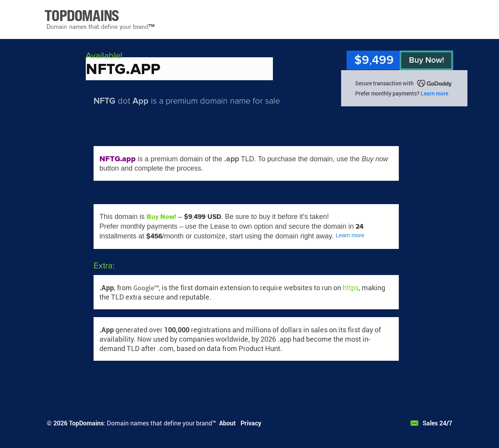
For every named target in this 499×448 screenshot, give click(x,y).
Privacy (251, 423)
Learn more (434, 93)
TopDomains (86, 423)
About (227, 423)
